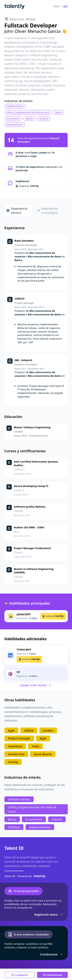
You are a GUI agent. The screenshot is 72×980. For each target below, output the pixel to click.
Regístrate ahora (49, 914)
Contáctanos (52, 954)
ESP (66, 6)
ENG (57, 6)
